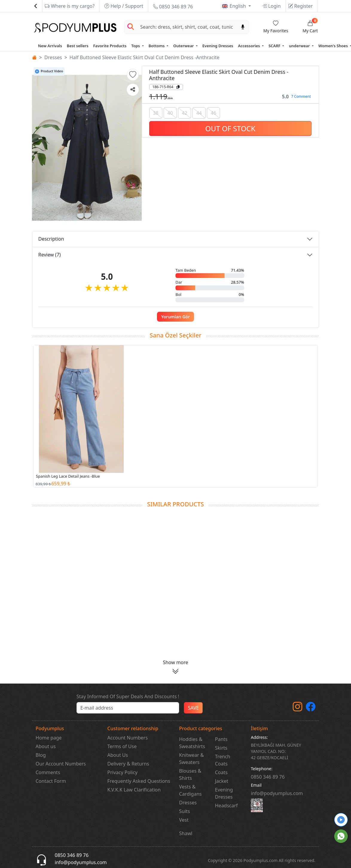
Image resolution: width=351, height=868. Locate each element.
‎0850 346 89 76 (268, 777)
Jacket (222, 781)
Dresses (53, 57)
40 (170, 113)
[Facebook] (311, 708)
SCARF (275, 46)
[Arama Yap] (131, 27)
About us (46, 746)
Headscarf (226, 806)
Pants (221, 739)
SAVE (193, 708)
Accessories (249, 46)
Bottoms (157, 46)
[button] (133, 75)
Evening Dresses (218, 46)
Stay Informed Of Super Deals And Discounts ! (128, 696)
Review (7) (49, 255)
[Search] (187, 27)
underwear (300, 46)
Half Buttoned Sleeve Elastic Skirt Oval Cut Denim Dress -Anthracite (144, 57)
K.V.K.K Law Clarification (134, 790)
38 (156, 113)
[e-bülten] (128, 708)
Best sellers (77, 46)
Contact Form (51, 781)
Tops (136, 46)
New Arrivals (50, 46)
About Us (118, 755)
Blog (41, 755)
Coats (221, 772)
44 (199, 113)
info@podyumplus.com (277, 793)
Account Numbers (128, 738)
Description (51, 239)
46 (213, 113)
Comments (48, 772)
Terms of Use (122, 746)
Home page (49, 738)
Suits (184, 811)
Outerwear (184, 46)
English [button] (238, 6)
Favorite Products (110, 46)
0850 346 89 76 (173, 7)
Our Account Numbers (61, 764)
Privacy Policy (122, 772)
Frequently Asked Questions (139, 781)
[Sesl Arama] (243, 27)
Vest (184, 820)
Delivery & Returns (128, 764)
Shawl (186, 833)
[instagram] (297, 708)
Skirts (221, 748)
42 (184, 113)
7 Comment (301, 96)
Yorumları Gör (175, 317)
